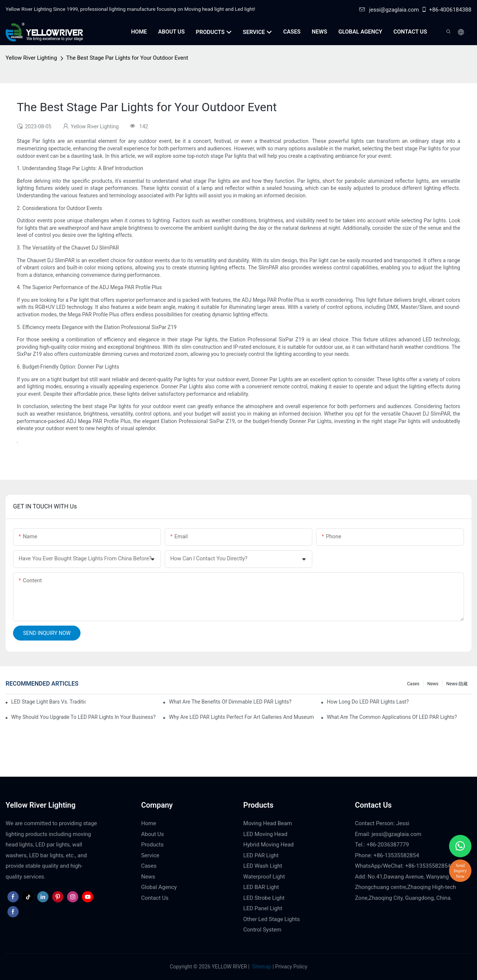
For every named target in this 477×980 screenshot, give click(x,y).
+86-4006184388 (446, 10)
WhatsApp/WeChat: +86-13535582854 (403, 866)
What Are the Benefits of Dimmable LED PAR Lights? (230, 702)
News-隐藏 (457, 684)
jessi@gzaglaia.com (389, 10)
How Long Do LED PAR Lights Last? (368, 702)
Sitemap (261, 967)
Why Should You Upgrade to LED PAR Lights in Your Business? (83, 717)
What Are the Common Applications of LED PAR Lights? (392, 717)
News (433, 684)
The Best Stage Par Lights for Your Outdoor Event (127, 58)
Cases (413, 684)
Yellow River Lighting (31, 58)
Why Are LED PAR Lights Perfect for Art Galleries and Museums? (241, 717)
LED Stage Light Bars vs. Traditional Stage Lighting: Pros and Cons (48, 702)
